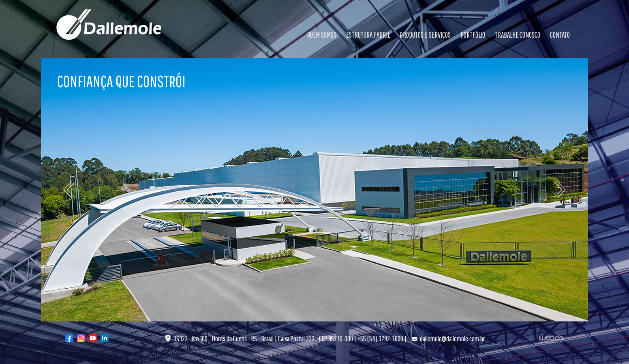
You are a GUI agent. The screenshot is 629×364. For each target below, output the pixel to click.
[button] (82, 190)
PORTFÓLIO (473, 35)
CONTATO (560, 35)
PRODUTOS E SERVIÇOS (425, 35)
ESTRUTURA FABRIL (368, 35)
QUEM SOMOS (322, 35)
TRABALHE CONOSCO (518, 35)
